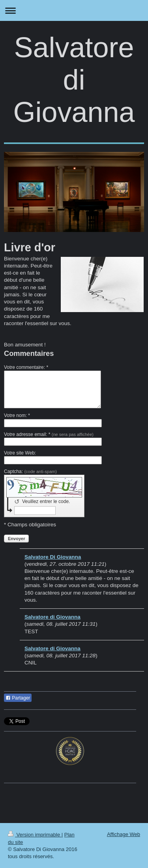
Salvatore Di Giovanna (53, 557)
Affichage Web (124, 834)
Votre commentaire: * (26, 367)
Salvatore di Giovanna (74, 80)
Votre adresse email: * (49, 434)
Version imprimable (35, 835)
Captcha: (30, 471)
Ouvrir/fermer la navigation (74, 10)
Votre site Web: (20, 453)
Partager (18, 698)
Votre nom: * (17, 415)
